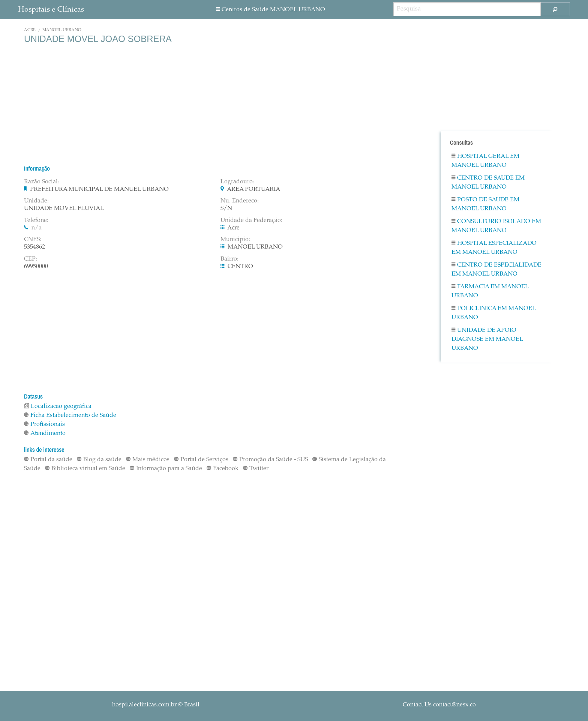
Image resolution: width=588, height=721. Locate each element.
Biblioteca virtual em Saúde (85, 469)
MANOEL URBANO (62, 30)
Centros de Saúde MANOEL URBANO (271, 10)
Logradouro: (237, 182)
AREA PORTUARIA (253, 189)
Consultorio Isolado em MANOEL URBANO (496, 226)
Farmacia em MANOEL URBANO (490, 291)
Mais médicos (148, 460)
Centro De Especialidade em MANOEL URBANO (496, 270)
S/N (226, 208)
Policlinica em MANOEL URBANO (493, 313)
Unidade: (36, 201)
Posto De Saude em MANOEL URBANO (485, 204)
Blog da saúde (99, 460)
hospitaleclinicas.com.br (144, 705)
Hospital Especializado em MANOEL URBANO (494, 248)
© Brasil (156, 705)
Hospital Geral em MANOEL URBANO (485, 161)
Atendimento (45, 433)
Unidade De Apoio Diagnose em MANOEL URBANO (487, 339)
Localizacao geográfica (58, 406)
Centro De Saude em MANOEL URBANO (488, 183)
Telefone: (36, 220)
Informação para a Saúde (166, 469)
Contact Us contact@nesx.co (439, 705)
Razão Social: (42, 182)
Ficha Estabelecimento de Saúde (70, 415)
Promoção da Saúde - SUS (270, 460)
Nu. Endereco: (240, 201)
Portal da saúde (48, 460)
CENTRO (240, 267)
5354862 (34, 247)
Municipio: (235, 240)
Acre (30, 30)
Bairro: (229, 259)
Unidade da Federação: (251, 220)
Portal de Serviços (201, 460)
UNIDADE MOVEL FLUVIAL (64, 208)
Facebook (223, 469)
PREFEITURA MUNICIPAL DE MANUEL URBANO (99, 189)
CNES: (33, 240)
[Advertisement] (215, 104)
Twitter (256, 469)
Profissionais (44, 424)
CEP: (31, 259)
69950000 (36, 267)
